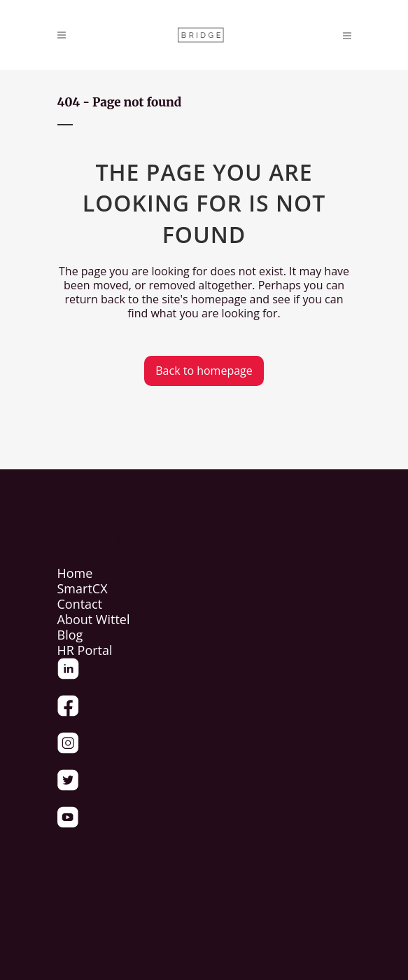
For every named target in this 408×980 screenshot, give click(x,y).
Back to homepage (204, 371)
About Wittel (94, 619)
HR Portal (85, 650)
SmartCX (83, 588)
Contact (80, 604)
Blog (70, 635)
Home (75, 573)
